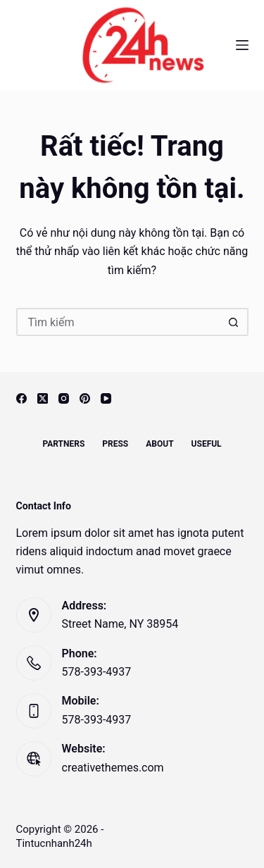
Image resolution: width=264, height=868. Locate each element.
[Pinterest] (85, 398)
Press (115, 444)
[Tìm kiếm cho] (118, 322)
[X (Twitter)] (43, 398)
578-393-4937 (97, 672)
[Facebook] (21, 398)
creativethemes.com (113, 768)
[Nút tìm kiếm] (234, 322)
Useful (207, 444)
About (159, 444)
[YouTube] (106, 398)
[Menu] (242, 45)
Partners (63, 444)
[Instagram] (64, 398)
